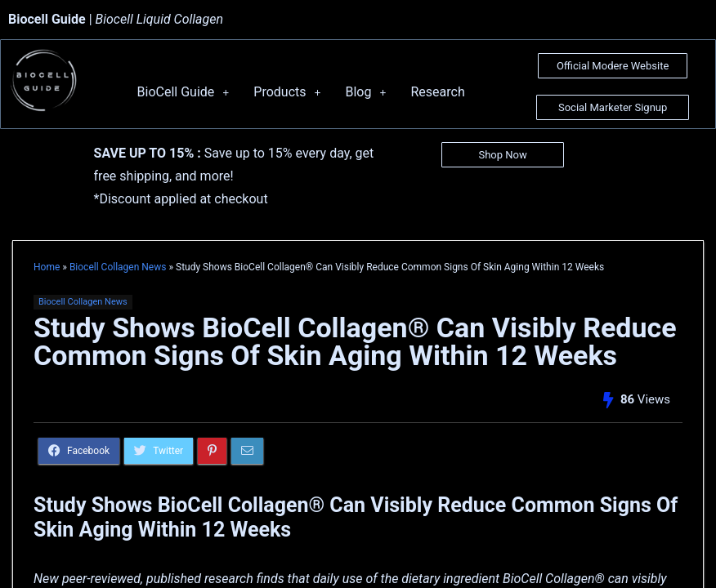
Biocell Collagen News (118, 267)
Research (437, 92)
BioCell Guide (183, 92)
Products (287, 92)
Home (47, 267)
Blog (365, 92)
